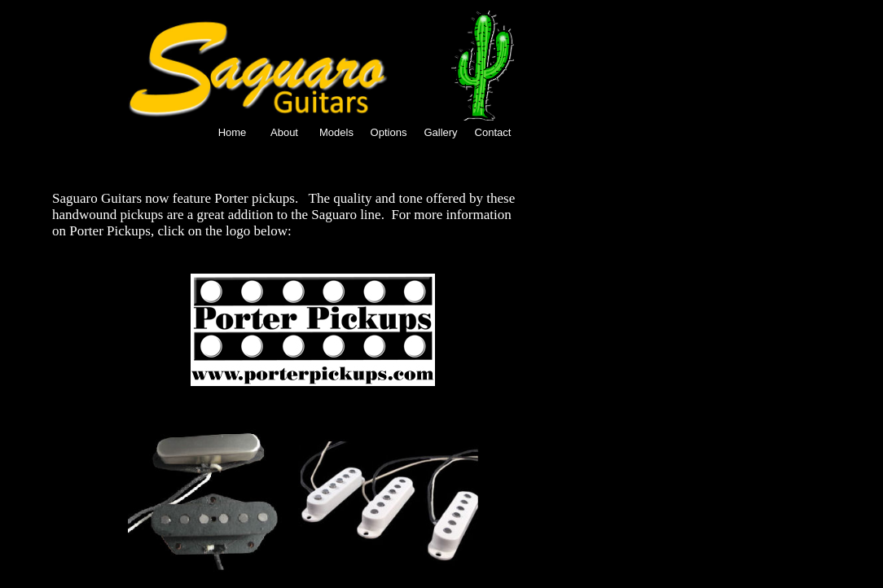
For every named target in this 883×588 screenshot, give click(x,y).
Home (233, 132)
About (284, 132)
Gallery (440, 132)
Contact (493, 132)
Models (336, 132)
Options (389, 132)
